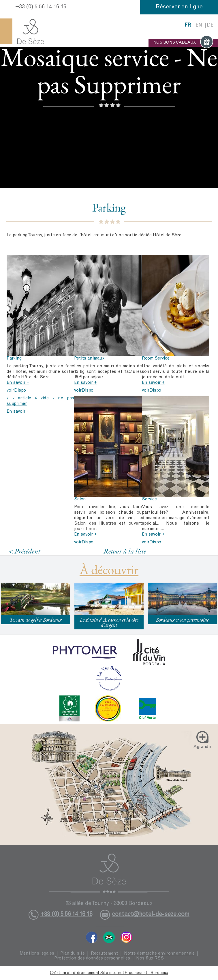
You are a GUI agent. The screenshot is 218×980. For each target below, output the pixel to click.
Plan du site (73, 954)
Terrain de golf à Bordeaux (36, 620)
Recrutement (104, 954)
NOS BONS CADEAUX (183, 43)
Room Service (156, 359)
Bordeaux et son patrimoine (182, 620)
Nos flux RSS (150, 959)
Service (149, 499)
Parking (14, 359)
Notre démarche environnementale (159, 954)
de (210, 26)
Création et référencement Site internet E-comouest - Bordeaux (109, 973)
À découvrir (109, 570)
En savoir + (18, 383)
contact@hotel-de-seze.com (151, 915)
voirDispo (16, 391)
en (199, 26)
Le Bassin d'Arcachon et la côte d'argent (109, 622)
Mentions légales (37, 954)
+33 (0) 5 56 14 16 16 (41, 7)
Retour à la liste (125, 551)
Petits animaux (89, 359)
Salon (80, 499)
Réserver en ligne (179, 7)
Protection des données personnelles (92, 959)
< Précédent (25, 551)
